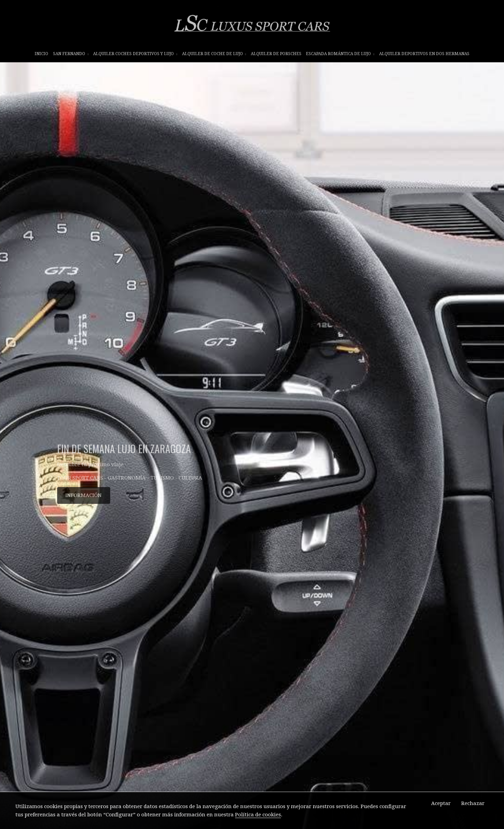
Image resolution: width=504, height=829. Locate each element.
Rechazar (473, 803)
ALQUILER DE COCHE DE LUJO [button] (214, 54)
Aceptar (441, 803)
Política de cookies (258, 815)
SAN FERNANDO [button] (71, 54)
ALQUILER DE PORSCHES (276, 54)
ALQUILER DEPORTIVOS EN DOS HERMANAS (424, 54)
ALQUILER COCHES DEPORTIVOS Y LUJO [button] (135, 54)
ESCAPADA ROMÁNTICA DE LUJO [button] (340, 54)
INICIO (41, 54)
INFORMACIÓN (83, 495)
